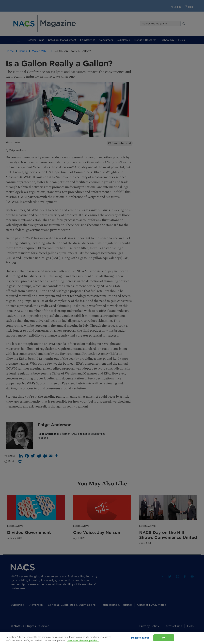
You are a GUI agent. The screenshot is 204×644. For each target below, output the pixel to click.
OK (164, 638)
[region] (102, 638)
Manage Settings (140, 638)
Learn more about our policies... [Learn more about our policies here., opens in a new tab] (83, 641)
